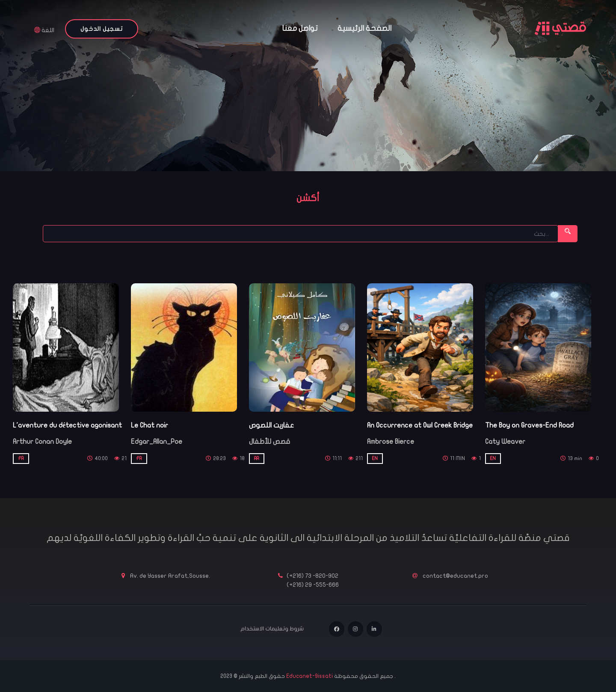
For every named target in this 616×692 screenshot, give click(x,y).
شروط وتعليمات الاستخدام (272, 629)
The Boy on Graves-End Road (529, 425)
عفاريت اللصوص (271, 425)
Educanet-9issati (310, 676)
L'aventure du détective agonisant (67, 425)
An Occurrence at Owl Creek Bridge (420, 425)
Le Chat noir (150, 425)
